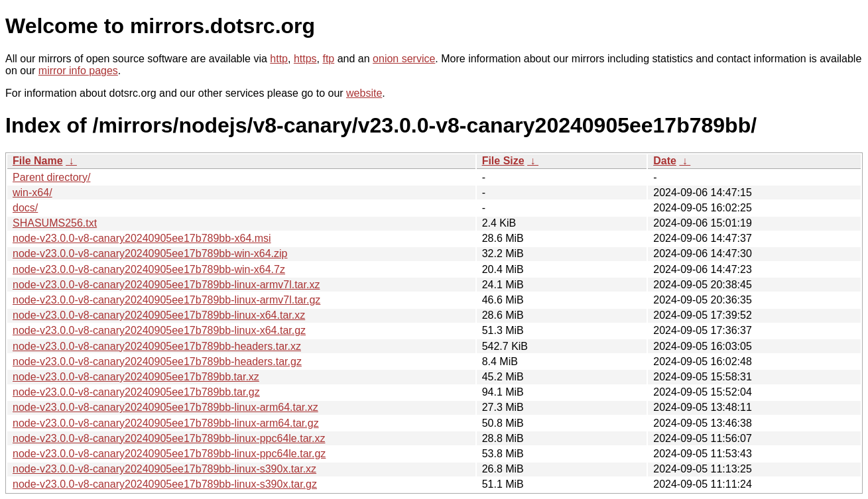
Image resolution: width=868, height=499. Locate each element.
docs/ (25, 208)
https (305, 59)
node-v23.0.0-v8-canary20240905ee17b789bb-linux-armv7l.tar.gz (166, 300)
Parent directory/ (51, 177)
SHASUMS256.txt (55, 223)
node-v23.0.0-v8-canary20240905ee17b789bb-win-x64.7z (149, 269)
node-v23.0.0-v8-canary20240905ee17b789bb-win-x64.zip (150, 253)
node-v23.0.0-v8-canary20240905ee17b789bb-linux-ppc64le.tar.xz (169, 438)
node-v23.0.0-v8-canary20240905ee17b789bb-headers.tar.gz (157, 361)
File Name (38, 161)
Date (665, 161)
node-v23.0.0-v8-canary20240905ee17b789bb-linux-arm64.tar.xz (165, 407)
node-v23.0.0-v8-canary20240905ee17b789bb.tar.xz (136, 377)
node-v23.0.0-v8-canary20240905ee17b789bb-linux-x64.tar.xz (159, 315)
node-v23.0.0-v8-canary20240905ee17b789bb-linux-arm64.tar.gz (166, 423)
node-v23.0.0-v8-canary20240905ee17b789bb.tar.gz (136, 392)
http (279, 59)
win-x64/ (32, 193)
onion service (404, 59)
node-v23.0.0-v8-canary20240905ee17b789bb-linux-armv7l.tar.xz (166, 285)
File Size (503, 161)
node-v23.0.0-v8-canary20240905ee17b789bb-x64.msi (142, 238)
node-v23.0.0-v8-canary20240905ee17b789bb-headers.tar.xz (157, 346)
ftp (328, 59)
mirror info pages (78, 71)
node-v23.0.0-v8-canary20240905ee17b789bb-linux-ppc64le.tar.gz (169, 454)
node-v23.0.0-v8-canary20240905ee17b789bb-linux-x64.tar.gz (159, 330)
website (364, 93)
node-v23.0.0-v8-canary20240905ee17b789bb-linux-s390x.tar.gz (165, 484)
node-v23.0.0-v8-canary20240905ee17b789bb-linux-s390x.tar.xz (164, 469)
